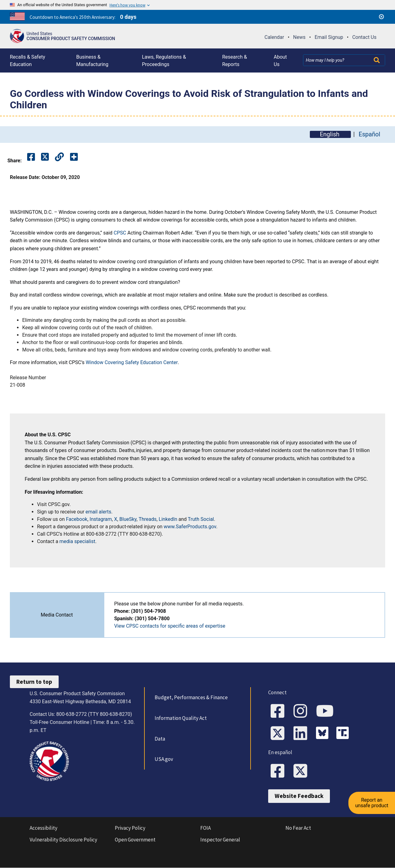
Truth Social (201, 519)
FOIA (206, 828)
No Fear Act (298, 828)
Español (369, 134)
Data (160, 739)
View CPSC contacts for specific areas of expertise (170, 626)
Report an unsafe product (372, 802)
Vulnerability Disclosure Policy (63, 840)
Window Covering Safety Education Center (132, 362)
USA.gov (164, 759)
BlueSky (128, 519)
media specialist (77, 541)
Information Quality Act (181, 718)
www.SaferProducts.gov (190, 527)
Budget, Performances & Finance (191, 697)
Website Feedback (299, 796)
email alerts (98, 512)
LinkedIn (168, 519)
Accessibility (44, 828)
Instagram (101, 519)
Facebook (77, 519)
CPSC (120, 233)
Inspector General (220, 840)
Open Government (135, 840)
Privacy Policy (130, 828)
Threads (148, 519)
